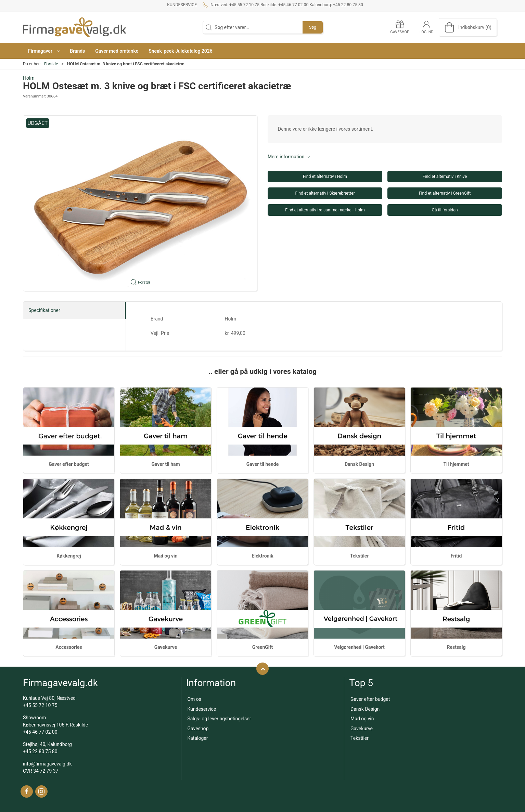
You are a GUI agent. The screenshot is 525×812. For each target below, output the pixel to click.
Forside (51, 64)
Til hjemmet (456, 464)
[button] (44, 51)
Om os (194, 699)
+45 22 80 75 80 (40, 751)
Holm (29, 78)
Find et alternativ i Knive (445, 176)
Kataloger (197, 738)
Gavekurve (166, 647)
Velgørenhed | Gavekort (359, 647)
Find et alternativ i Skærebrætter (325, 193)
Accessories (69, 647)
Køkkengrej (69, 556)
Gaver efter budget (69, 464)
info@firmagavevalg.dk (47, 764)
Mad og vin (165, 556)
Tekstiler (359, 556)
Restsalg (456, 647)
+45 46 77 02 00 (40, 732)
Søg (313, 27)
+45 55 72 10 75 (40, 705)
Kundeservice (182, 5)
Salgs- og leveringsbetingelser (219, 719)
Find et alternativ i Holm (325, 176)
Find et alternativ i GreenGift (445, 193)
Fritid (456, 556)
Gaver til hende (262, 464)
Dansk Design (359, 464)
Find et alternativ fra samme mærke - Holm (325, 210)
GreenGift (263, 647)
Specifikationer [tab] (44, 310)
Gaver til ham (165, 464)
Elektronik (262, 556)
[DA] (74, 27)
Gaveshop (198, 729)
